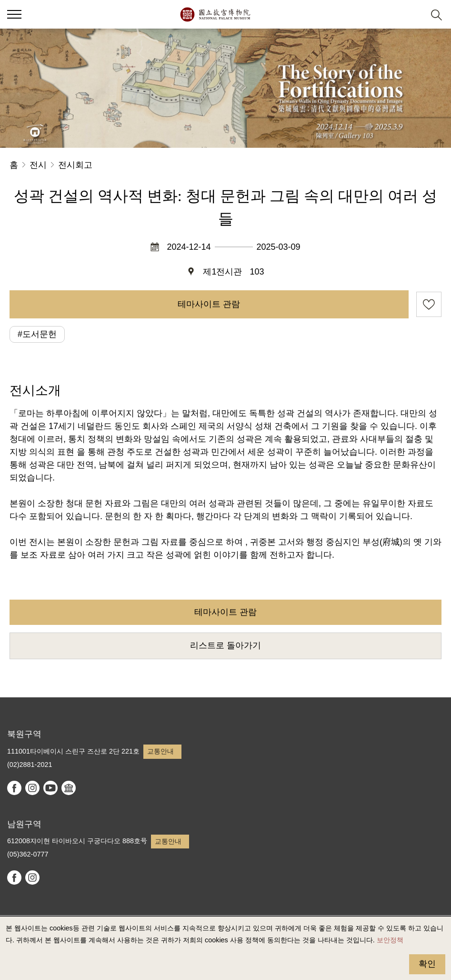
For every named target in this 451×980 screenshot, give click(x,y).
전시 (38, 165)
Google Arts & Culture (69, 788)
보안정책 (390, 940)
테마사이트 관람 (209, 304)
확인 (427, 964)
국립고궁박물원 (215, 14)
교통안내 (160, 751)
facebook (14, 788)
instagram (32, 788)
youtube (50, 788)
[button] (413, 15)
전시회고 (75, 165)
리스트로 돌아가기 (225, 645)
